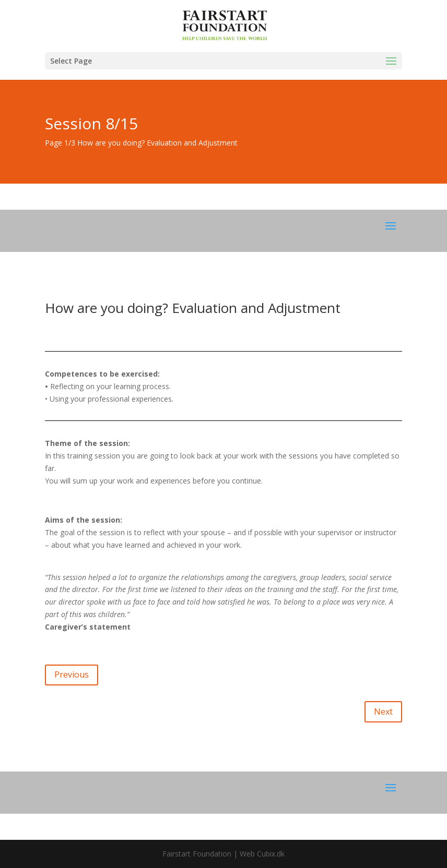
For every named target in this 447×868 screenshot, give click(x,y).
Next (383, 712)
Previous (72, 674)
